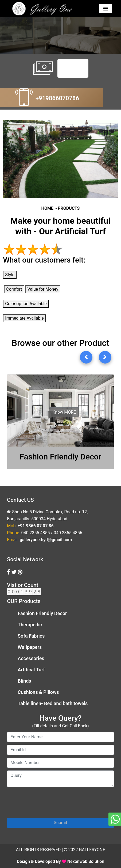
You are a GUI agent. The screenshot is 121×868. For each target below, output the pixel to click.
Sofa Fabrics (31, 636)
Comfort (14, 289)
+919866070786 (57, 98)
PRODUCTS (69, 208)
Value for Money (43, 289)
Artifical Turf (31, 670)
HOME (47, 208)
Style (10, 275)
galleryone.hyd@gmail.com (46, 540)
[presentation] (48, 800)
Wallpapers (30, 647)
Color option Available (26, 304)
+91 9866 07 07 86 (36, 526)
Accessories (31, 658)
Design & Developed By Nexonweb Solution (61, 861)
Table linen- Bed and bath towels (53, 703)
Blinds (24, 681)
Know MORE (64, 412)
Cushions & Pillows (38, 692)
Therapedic (30, 625)
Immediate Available (24, 318)
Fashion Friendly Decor (42, 613)
